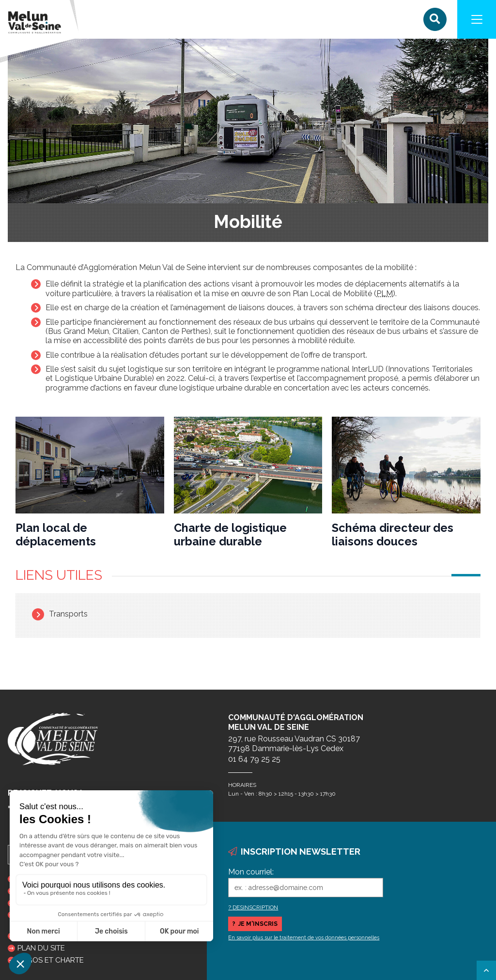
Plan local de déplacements (56, 535)
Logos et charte (51, 960)
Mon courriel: (251, 872)
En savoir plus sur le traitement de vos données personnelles (304, 938)
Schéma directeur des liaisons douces (393, 535)
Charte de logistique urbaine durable (230, 535)
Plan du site (41, 948)
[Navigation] (477, 19)
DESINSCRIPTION (255, 907)
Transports (68, 614)
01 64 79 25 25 (254, 759)
